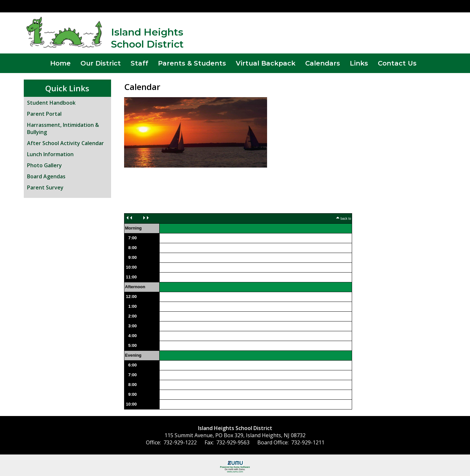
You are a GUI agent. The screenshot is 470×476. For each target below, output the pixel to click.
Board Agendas (46, 176)
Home (60, 63)
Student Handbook (51, 103)
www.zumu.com (235, 472)
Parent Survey (45, 187)
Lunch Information (50, 154)
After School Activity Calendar (65, 143)
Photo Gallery (44, 165)
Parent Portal (44, 114)
